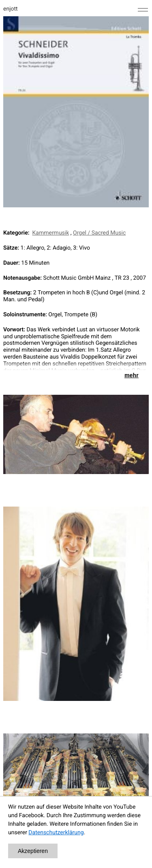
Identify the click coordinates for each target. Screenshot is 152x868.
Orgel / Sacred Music (99, 233)
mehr (132, 375)
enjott (11, 9)
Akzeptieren (33, 851)
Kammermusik (51, 233)
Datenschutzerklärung (56, 833)
